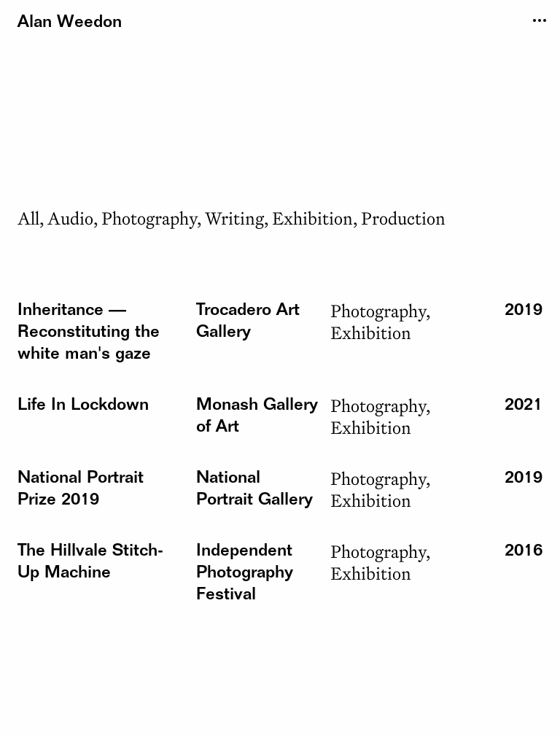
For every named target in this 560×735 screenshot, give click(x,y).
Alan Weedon (70, 23)
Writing (234, 218)
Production (403, 218)
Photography (149, 218)
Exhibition (312, 218)
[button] (89, 333)
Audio (70, 218)
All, (31, 218)
